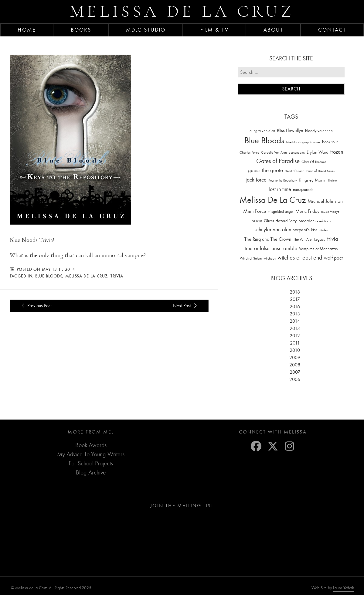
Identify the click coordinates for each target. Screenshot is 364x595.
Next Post (186, 306)
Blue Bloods (49, 276)
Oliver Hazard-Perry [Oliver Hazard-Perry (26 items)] (280, 221)
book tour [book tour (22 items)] (330, 142)
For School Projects (91, 463)
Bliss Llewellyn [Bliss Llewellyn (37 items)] (290, 131)
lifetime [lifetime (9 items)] (332, 180)
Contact (332, 30)
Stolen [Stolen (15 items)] (324, 230)
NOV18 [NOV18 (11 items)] (257, 221)
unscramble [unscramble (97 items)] (284, 248)
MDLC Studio (146, 30)
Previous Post (35, 306)
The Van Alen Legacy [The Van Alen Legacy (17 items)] (309, 239)
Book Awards (91, 445)
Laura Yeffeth (344, 588)
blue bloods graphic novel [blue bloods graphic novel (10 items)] (303, 142)
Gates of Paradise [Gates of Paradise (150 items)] (278, 161)
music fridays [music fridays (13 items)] (330, 212)
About (274, 30)
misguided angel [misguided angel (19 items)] (281, 211)
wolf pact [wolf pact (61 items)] (333, 258)
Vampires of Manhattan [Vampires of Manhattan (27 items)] (318, 249)
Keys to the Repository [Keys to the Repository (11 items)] (283, 180)
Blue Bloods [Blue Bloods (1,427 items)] (264, 140)
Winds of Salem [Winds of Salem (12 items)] (251, 258)
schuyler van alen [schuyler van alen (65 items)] (273, 229)
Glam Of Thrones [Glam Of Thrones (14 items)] (314, 162)
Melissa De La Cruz (87, 276)
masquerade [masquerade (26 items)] (303, 190)
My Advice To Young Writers (91, 454)
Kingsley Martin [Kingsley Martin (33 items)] (313, 180)
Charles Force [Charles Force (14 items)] (249, 152)
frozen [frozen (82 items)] (337, 152)
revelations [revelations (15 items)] (323, 221)
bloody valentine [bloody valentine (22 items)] (319, 131)
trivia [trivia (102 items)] (333, 239)
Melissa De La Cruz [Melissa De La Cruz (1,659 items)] (273, 200)
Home (27, 30)
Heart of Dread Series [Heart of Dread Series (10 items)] (320, 171)
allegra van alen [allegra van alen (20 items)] (262, 131)
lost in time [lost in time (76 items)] (280, 189)
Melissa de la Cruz (182, 11)
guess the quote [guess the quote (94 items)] (265, 170)
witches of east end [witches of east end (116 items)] (300, 258)
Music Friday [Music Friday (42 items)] (307, 211)
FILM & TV (214, 30)
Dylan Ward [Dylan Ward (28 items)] (318, 152)
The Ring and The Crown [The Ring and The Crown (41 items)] (268, 239)
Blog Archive (91, 473)
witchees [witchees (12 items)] (270, 258)
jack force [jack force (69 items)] (256, 180)
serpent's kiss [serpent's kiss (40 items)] (305, 230)
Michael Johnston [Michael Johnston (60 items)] (325, 201)
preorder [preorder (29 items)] (306, 221)
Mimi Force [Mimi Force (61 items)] (255, 211)
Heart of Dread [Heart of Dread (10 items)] (295, 171)
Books (81, 30)
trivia (117, 276)
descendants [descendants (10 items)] (297, 153)
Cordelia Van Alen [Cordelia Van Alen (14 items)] (274, 152)
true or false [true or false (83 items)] (257, 248)
